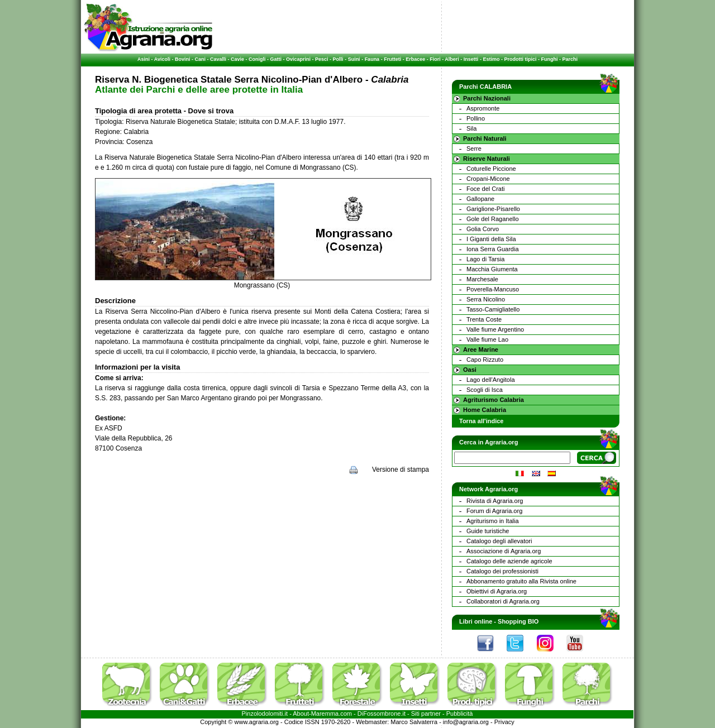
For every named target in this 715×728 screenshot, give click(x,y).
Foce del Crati (485, 189)
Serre (474, 149)
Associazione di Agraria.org (504, 551)
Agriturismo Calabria (494, 400)
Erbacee (415, 59)
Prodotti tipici (520, 59)
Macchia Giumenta (492, 269)
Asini (144, 59)
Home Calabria (485, 410)
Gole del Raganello (493, 219)
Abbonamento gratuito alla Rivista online (521, 581)
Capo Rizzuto (485, 360)
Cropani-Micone (488, 179)
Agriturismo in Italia (493, 521)
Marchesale (482, 279)
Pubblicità (460, 713)
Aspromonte (483, 108)
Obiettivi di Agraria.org (497, 591)
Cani (200, 59)
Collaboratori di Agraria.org (503, 601)
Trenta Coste (484, 319)
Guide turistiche (488, 531)
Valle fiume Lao (487, 339)
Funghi (549, 59)
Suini (354, 59)
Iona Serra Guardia (493, 249)
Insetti (471, 59)
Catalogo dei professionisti (502, 571)
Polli (338, 59)
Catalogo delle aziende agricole (509, 561)
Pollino (476, 118)
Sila (471, 128)
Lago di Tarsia (485, 259)
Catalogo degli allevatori (499, 541)
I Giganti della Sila (491, 239)
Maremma (325, 713)
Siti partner (426, 713)
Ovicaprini (298, 59)
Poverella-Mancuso (493, 289)
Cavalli (218, 59)
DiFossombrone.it (382, 713)
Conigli (257, 59)
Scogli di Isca (485, 390)
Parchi (570, 59)
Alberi (452, 59)
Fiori (435, 59)
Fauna (372, 59)
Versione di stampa (401, 470)
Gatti (276, 59)
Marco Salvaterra (414, 722)
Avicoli (162, 59)
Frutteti (392, 59)
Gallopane (480, 199)
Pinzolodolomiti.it (265, 713)
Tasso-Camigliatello (493, 309)
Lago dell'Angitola (491, 380)
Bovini (183, 59)
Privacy (504, 722)
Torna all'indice (481, 421)
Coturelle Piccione (491, 169)
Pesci (322, 59)
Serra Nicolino (486, 299)
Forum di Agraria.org (494, 511)
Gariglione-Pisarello (493, 209)
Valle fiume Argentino (495, 329)
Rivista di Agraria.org (495, 501)
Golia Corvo (483, 229)
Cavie (237, 59)
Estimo (491, 59)
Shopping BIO (518, 621)
